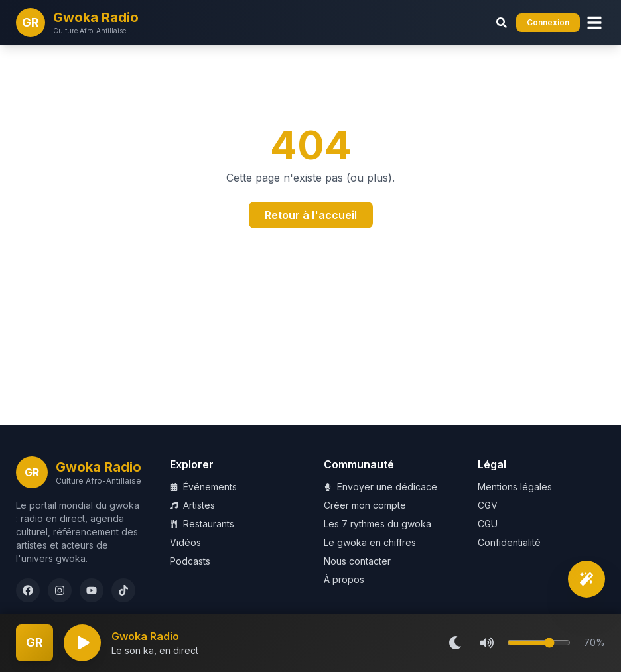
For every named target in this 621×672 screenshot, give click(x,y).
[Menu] (594, 23)
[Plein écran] (34, 643)
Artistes (192, 505)
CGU (488, 524)
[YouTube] (92, 590)
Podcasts (190, 561)
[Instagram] (60, 590)
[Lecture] (82, 643)
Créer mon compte (365, 505)
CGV (488, 505)
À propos (344, 579)
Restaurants (202, 524)
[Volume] (539, 643)
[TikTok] (123, 590)
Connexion (548, 22)
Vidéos (185, 542)
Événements (203, 487)
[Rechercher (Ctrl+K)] (502, 23)
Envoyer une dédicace (380, 487)
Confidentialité (509, 542)
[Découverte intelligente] (586, 579)
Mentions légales (515, 487)
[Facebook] (28, 590)
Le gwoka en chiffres (370, 542)
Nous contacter (357, 561)
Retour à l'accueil (311, 215)
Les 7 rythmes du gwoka (378, 524)
